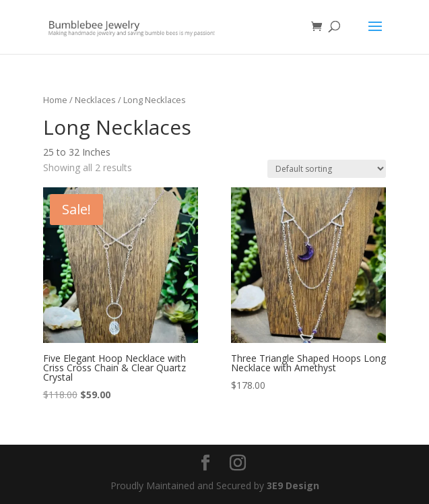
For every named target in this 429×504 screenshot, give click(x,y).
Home (55, 100)
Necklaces (95, 100)
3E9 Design (293, 485)
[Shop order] (327, 169)
